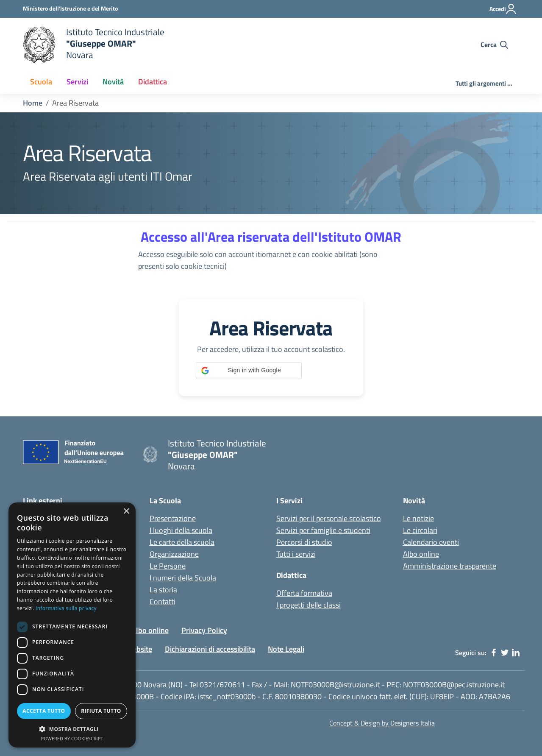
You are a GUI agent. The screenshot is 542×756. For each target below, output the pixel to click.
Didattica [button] (153, 82)
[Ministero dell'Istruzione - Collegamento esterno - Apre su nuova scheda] (70, 8)
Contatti (163, 601)
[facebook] (494, 653)
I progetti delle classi (309, 605)
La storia (163, 590)
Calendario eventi (431, 542)
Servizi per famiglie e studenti (323, 530)
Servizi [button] (77, 82)
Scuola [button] (41, 82)
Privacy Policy (204, 630)
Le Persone (168, 566)
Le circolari (420, 530)
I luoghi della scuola (181, 530)
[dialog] (72, 625)
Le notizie (418, 518)
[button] (249, 371)
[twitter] (505, 653)
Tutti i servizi (296, 554)
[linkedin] (516, 653)
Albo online (421, 554)
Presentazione (173, 518)
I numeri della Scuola (183, 578)
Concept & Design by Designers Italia (382, 723)
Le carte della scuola (182, 542)
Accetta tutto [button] (44, 711)
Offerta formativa (304, 593)
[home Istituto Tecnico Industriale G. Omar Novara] (187, 45)
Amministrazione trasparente (450, 566)
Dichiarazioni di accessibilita (210, 649)
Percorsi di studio (304, 542)
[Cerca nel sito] (494, 45)
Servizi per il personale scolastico (329, 518)
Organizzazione (174, 554)
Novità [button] (113, 82)
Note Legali (286, 649)
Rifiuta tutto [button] (101, 711)
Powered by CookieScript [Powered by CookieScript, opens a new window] (72, 738)
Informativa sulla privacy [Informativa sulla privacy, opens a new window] (66, 608)
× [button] (126, 512)
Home (33, 103)
